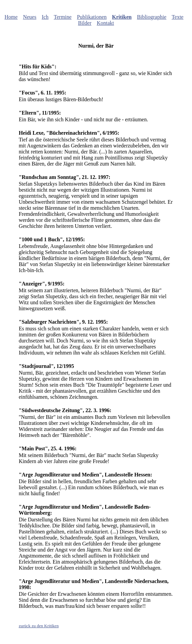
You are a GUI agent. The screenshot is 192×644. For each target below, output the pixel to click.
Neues (30, 17)
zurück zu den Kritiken (39, 626)
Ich (45, 17)
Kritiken (122, 17)
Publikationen (92, 17)
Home (11, 17)
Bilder (85, 23)
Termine (63, 17)
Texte (177, 17)
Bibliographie (152, 17)
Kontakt (105, 23)
